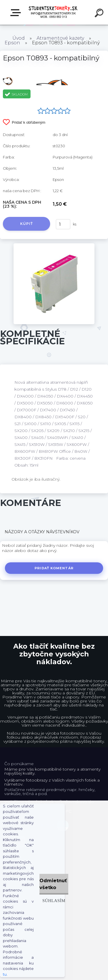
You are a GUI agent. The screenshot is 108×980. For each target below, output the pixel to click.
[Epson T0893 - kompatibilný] (54, 245)
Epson (12, 43)
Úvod (19, 38)
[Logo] (53, 12)
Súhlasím (54, 900)
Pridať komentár (54, 568)
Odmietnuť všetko (53, 884)
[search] (100, 14)
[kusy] (63, 224)
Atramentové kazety (60, 38)
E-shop (17, 13)
